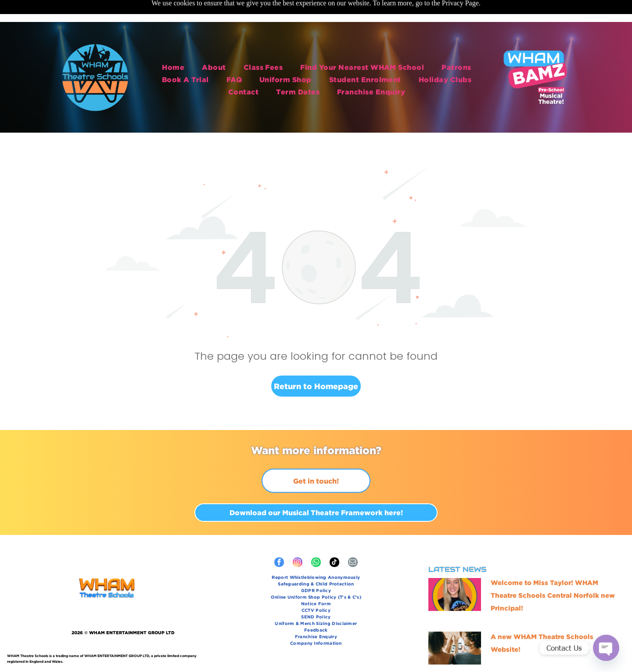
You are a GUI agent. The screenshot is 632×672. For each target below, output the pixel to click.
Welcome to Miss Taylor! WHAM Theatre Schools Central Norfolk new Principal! (553, 573)
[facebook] (279, 541)
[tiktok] (334, 541)
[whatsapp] (316, 541)
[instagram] (298, 541)
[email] (353, 541)
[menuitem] (173, 43)
